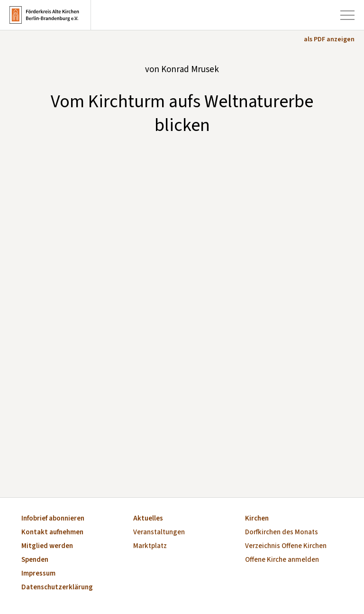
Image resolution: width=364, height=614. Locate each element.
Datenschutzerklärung (57, 588)
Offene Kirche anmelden (282, 560)
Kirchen (257, 519)
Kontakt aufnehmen (52, 533)
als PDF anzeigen (329, 39)
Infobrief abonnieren (53, 519)
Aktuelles (148, 519)
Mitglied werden (47, 546)
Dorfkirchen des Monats (282, 533)
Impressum (38, 574)
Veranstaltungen (159, 533)
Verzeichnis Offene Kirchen (286, 546)
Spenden (35, 560)
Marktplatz (150, 546)
